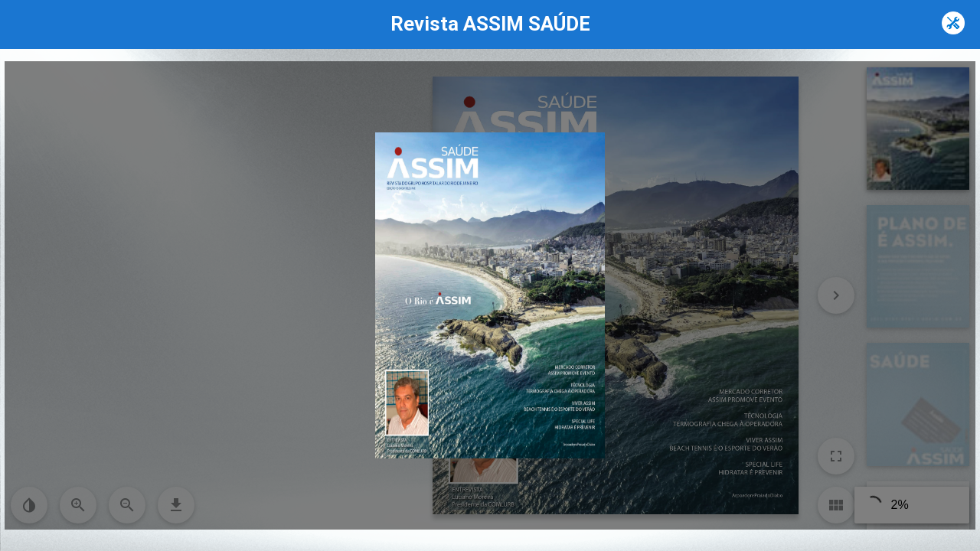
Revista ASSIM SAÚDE (490, 24)
